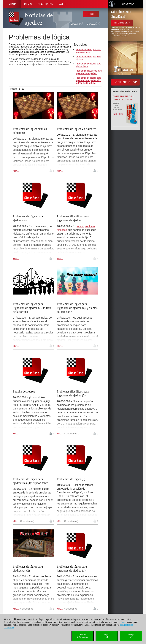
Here (123, 622)
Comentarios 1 (72, 434)
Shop (12, 4)
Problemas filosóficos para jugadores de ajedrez (89, 72)
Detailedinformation (83, 636)
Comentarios (27, 521)
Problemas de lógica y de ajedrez (76, 129)
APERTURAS (45, 4)
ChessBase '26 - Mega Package (123, 98)
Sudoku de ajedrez (24, 391)
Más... (16, 171)
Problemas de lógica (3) (71, 479)
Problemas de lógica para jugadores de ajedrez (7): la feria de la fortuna (88, 80)
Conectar (128, 4)
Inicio (28, 4)
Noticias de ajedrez (39, 19)
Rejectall (107, 636)
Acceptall (131, 636)
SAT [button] (62, 4)
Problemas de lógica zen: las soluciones (88, 51)
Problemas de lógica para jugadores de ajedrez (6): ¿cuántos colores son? (77, 308)
